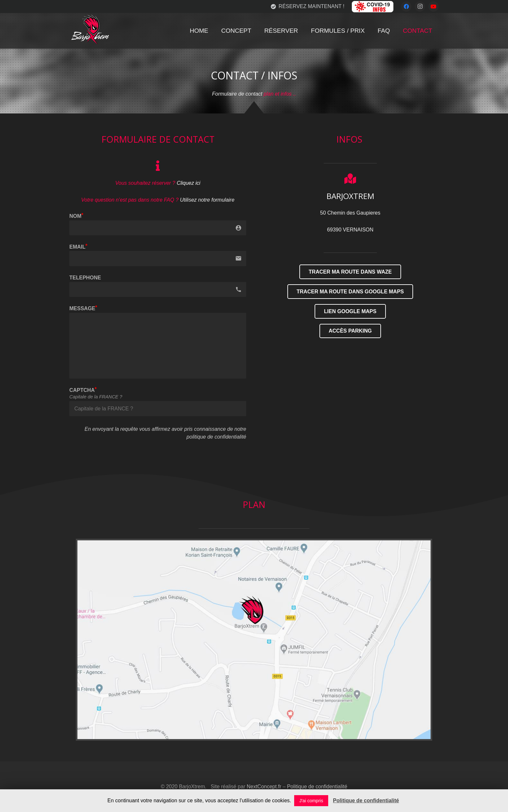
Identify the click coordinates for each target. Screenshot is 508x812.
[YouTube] (433, 6)
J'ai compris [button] (311, 801)
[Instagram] (420, 6)
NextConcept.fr (264, 787)
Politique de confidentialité (317, 787)
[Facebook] (406, 6)
